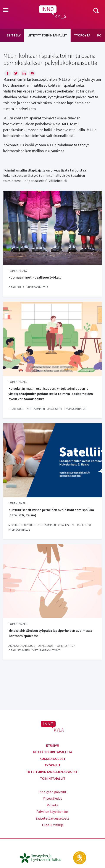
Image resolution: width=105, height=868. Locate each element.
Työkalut (53, 765)
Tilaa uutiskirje (53, 825)
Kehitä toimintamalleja (52, 752)
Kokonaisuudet (53, 759)
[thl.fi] (43, 857)
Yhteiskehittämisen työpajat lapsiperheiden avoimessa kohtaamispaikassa (50, 633)
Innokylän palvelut (52, 792)
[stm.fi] (80, 857)
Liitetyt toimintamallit (47, 35)
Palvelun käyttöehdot (52, 812)
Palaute (52, 805)
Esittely (14, 35)
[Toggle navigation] (6, 10)
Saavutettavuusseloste (52, 818)
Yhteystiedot (53, 798)
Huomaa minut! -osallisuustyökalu (35, 277)
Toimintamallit (53, 778)
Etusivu (53, 745)
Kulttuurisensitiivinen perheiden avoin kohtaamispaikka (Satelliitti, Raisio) (51, 512)
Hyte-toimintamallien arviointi (53, 772)
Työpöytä (82, 35)
